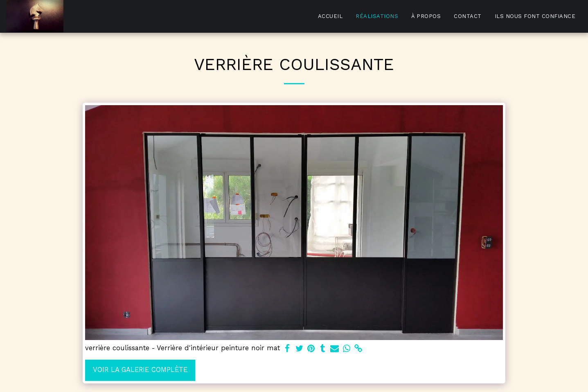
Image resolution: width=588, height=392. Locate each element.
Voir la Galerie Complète (140, 370)
